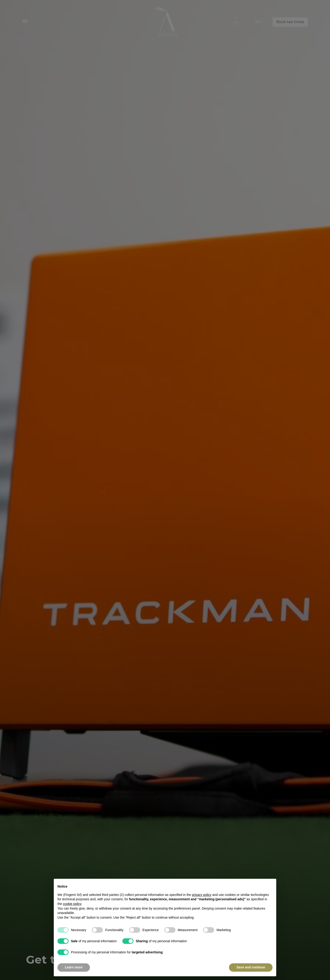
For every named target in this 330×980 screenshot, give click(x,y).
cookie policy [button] (72, 913)
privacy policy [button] (202, 904)
